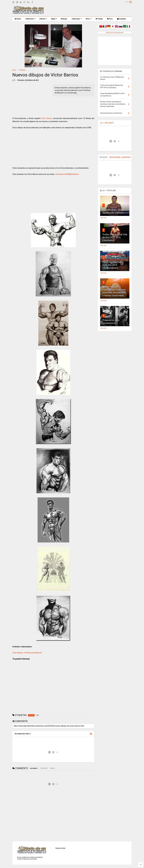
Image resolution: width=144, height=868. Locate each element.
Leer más (103, 218)
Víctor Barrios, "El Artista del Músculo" (27, 653)
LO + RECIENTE (107, 123)
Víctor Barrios (47, 118)
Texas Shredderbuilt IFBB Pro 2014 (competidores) (112, 265)
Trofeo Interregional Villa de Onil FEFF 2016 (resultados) (115, 237)
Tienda (99, 19)
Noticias (64, 19)
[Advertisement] (91, 10)
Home (18, 19)
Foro (110, 19)
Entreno (43, 19)
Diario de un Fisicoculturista (115, 33)
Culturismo (30, 19)
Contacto (122, 19)
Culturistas (77, 19)
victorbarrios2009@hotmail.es (67, 174)
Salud (54, 19)
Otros (89, 19)
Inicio (14, 70)
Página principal (60, 848)
